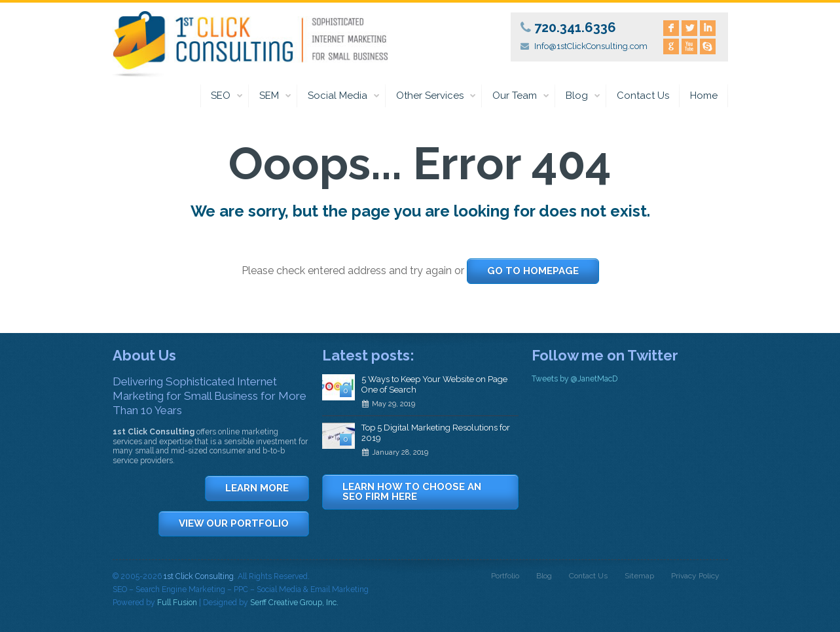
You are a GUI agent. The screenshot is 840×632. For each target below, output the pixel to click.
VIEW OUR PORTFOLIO (234, 523)
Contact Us (643, 96)
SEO (227, 96)
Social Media (344, 96)
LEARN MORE (257, 488)
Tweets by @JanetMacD (575, 379)
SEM (276, 96)
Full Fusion (177, 603)
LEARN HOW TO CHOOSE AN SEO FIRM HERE (412, 492)
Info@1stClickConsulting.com (591, 46)
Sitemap (639, 576)
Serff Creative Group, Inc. (294, 603)
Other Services (436, 96)
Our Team (521, 96)
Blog (583, 96)
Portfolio (505, 576)
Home (704, 96)
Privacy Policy (695, 576)
